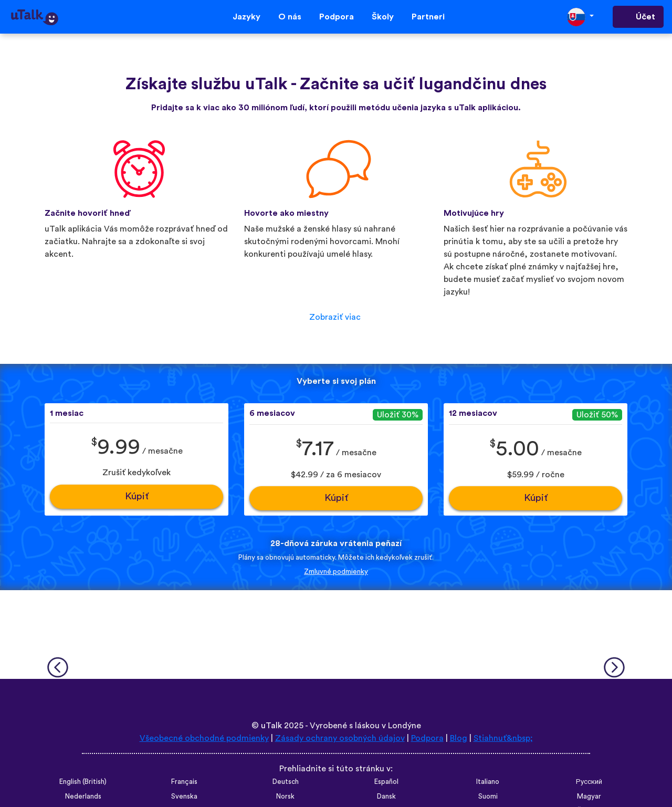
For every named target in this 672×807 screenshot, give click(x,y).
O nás (290, 17)
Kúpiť (137, 496)
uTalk (271, 726)
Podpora (337, 17)
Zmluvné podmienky (336, 572)
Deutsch (286, 782)
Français (184, 782)
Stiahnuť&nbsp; (503, 738)
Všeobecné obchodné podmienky (204, 738)
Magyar (589, 796)
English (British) (83, 782)
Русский (589, 782)
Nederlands (83, 796)
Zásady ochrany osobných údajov (340, 738)
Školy (383, 17)
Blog (459, 738)
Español (386, 782)
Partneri (428, 17)
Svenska (184, 796)
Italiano (488, 782)
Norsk (285, 796)
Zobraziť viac (335, 317)
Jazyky (246, 17)
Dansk (386, 796)
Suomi (488, 796)
